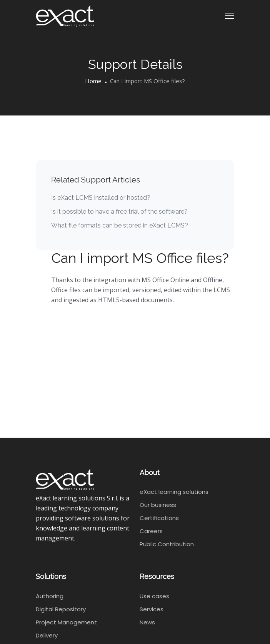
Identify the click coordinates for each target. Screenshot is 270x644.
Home (93, 81)
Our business (158, 505)
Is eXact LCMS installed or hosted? (101, 198)
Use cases (154, 596)
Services (152, 609)
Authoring (50, 596)
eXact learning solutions (174, 492)
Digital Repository (61, 609)
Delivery (47, 635)
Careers (151, 531)
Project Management (66, 622)
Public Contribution (167, 544)
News (147, 622)
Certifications (159, 518)
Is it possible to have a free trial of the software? (119, 212)
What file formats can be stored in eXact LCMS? (120, 225)
